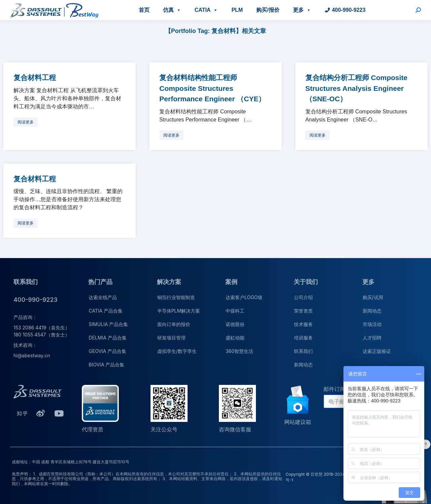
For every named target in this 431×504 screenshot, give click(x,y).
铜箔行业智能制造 (176, 297)
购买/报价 (268, 10)
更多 (302, 10)
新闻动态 (303, 365)
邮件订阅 (334, 389)
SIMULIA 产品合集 (108, 324)
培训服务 (303, 338)
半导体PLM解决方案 (179, 311)
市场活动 (372, 324)
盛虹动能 (235, 338)
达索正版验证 (377, 351)
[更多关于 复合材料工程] (26, 122)
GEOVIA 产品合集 (107, 351)
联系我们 (303, 351)
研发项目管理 (171, 338)
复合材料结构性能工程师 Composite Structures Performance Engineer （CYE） (212, 88)
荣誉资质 (303, 311)
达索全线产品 (103, 297)
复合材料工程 (35, 78)
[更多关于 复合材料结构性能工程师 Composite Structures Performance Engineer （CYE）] (171, 135)
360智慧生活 (239, 351)
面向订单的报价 (174, 324)
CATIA (206, 10)
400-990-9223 (349, 10)
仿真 (172, 10)
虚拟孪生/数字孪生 (177, 351)
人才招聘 (372, 338)
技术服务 (303, 324)
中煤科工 (235, 311)
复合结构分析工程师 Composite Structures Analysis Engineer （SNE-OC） (356, 88)
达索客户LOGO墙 (244, 297)
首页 (144, 10)
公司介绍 (303, 297)
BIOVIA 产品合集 (106, 365)
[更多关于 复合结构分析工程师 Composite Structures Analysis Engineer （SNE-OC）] (318, 135)
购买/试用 (373, 297)
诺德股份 (235, 324)
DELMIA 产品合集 (107, 338)
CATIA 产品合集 (106, 311)
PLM (237, 10)
